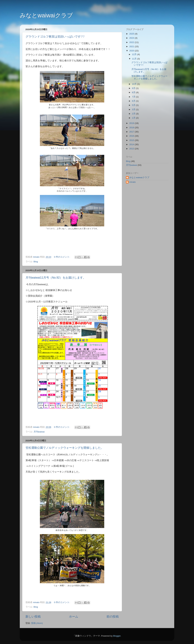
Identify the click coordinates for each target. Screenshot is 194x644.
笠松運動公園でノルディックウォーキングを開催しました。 (65, 448)
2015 (132, 140)
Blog (36, 262)
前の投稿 (113, 617)
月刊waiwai (39, 432)
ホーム (74, 617)
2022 (132, 42)
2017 (132, 132)
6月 (134, 101)
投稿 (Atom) (37, 623)
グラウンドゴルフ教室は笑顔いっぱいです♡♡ (55, 37)
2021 (132, 46)
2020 (132, 51)
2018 (132, 128)
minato (132, 182)
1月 (134, 118)
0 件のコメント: (62, 257)
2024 (132, 38)
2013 (132, 149)
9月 (134, 88)
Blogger (117, 636)
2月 (134, 114)
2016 (132, 136)
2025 (132, 34)
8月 (134, 92)
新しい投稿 (33, 617)
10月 (135, 84)
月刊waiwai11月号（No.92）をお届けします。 (56, 278)
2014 (132, 144)
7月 (134, 97)
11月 (135, 59)
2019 (132, 123)
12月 (135, 54)
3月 (134, 109)
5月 (134, 105)
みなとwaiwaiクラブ (46, 15)
